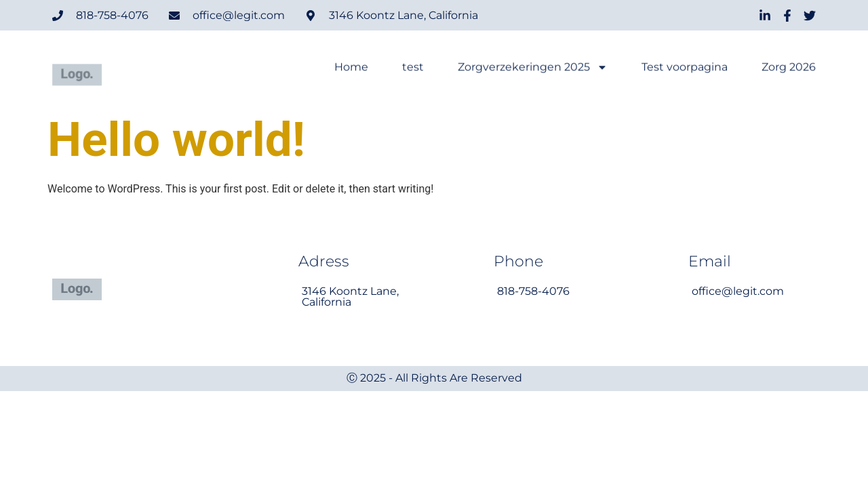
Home (351, 68)
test (413, 68)
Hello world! (176, 139)
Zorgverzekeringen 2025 (533, 68)
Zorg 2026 (789, 68)
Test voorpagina (685, 68)
